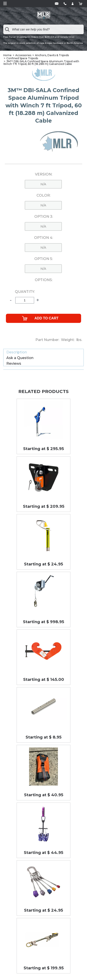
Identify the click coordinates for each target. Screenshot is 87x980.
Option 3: (44, 217)
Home (7, 55)
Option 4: (43, 238)
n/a (43, 184)
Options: (44, 280)
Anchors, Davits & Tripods (52, 55)
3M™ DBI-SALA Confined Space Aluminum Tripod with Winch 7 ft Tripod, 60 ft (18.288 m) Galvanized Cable (41, 63)
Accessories (23, 55)
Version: (44, 174)
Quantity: (25, 292)
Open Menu (5, 3)
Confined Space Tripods (22, 58)
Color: (43, 196)
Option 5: (43, 259)
